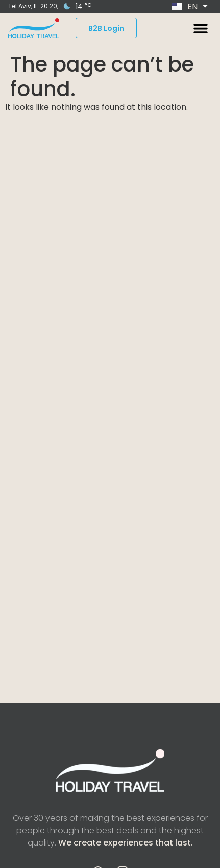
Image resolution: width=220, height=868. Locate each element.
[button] (200, 28)
